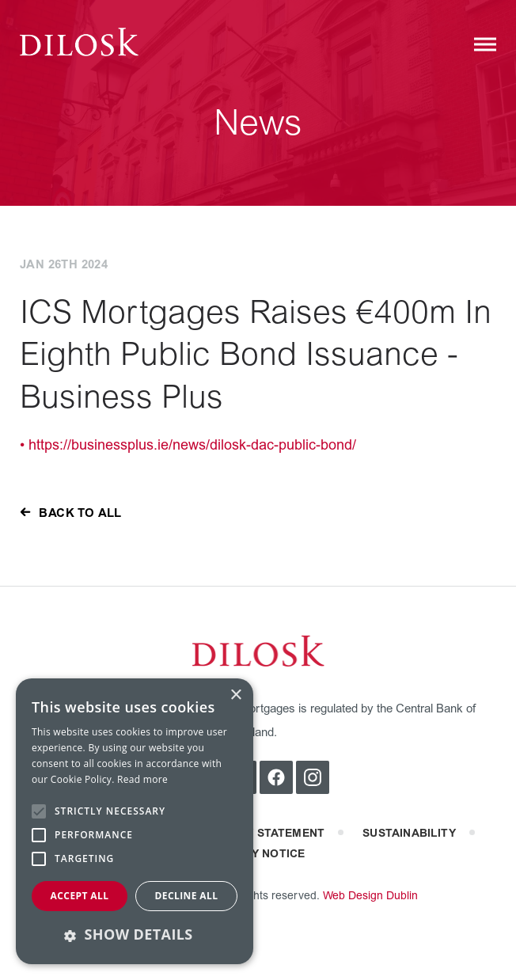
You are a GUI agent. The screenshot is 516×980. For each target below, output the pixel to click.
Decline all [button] (187, 896)
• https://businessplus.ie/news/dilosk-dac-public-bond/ (188, 445)
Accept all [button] (80, 896)
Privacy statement (265, 833)
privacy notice (258, 854)
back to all (80, 513)
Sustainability (409, 833)
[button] (135, 935)
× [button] (235, 695)
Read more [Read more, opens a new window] (142, 779)
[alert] (135, 821)
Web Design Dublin (370, 896)
